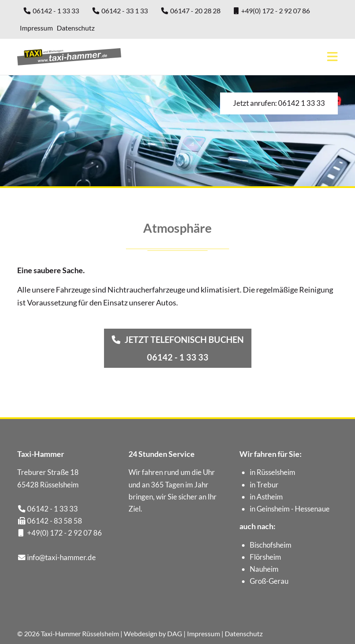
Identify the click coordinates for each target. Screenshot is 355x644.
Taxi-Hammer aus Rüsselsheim (69, 57)
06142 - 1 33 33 (56, 11)
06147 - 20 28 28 (195, 11)
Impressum (36, 28)
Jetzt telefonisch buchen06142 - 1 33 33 (184, 348)
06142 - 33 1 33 (125, 11)
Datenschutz (76, 28)
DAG (175, 633)
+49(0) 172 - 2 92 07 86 (275, 11)
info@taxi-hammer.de (61, 557)
